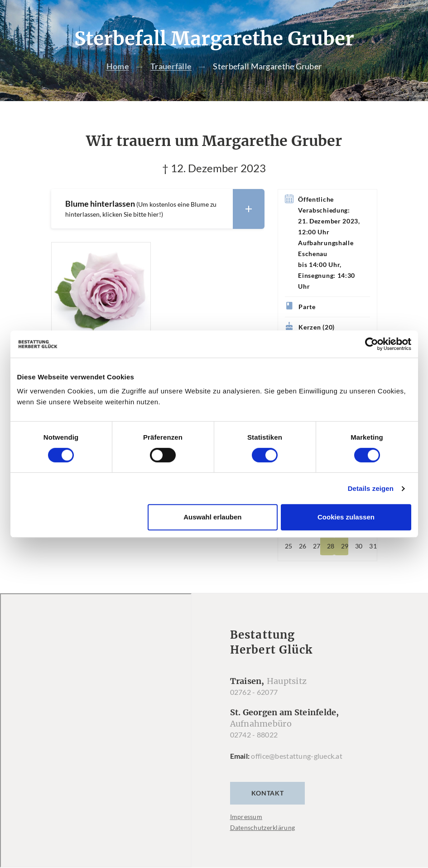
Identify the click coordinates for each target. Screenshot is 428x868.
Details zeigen (371, 488)
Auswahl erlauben (212, 517)
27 (317, 546)
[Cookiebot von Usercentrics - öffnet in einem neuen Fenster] (372, 344)
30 (359, 546)
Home (118, 67)
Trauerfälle (171, 67)
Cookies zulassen (346, 517)
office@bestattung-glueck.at (297, 756)
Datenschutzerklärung (263, 828)
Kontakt (268, 793)
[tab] (158, 209)
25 (289, 546)
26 (303, 546)
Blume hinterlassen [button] (165, 209)
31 (373, 546)
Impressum (246, 817)
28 (331, 546)
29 (345, 546)
